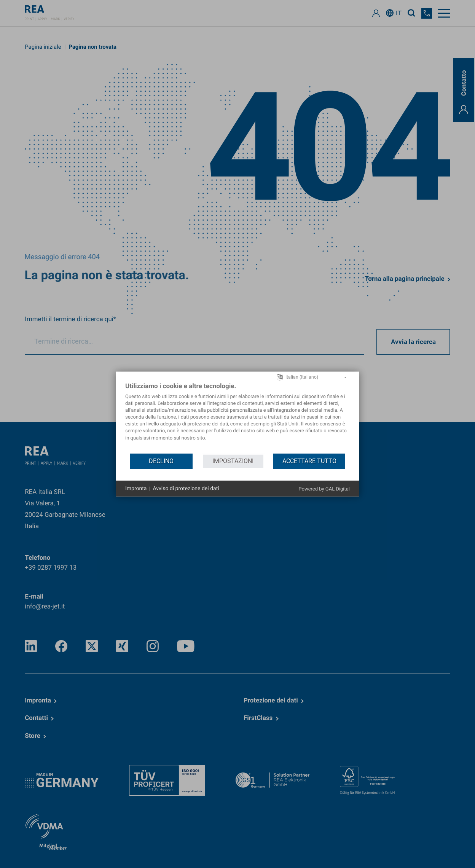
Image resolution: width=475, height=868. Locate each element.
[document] (237, 417)
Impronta (136, 488)
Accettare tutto (309, 461)
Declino (161, 461)
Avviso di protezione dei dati (186, 488)
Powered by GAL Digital (324, 489)
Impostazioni (233, 461)
